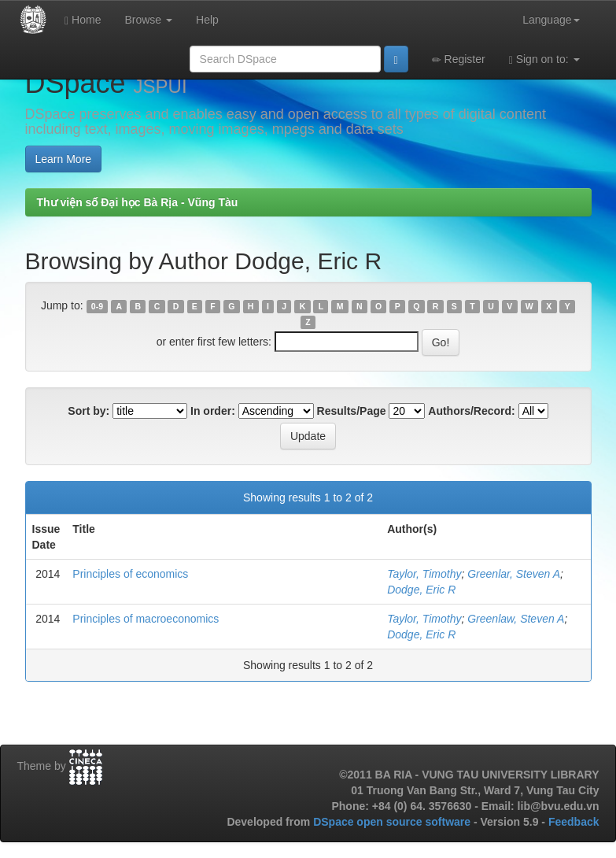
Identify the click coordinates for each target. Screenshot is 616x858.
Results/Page (352, 411)
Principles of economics (130, 574)
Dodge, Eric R (421, 590)
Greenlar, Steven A (514, 574)
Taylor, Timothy (424, 574)
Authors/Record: (471, 411)
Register (459, 59)
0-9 (97, 306)
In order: (213, 411)
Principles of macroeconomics (146, 619)
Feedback (574, 822)
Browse (148, 20)
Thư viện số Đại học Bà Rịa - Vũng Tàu (138, 202)
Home (83, 20)
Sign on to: (544, 59)
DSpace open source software (393, 822)
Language (551, 20)
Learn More (64, 159)
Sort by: (89, 411)
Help (207, 20)
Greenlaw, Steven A (516, 619)
